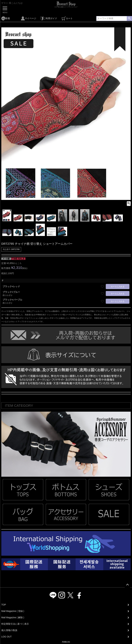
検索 (129, 19)
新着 (6, 18)
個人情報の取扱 (9, 630)
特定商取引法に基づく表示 (15, 624)
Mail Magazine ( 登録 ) (13, 611)
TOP (4, 605)
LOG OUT (6, 637)
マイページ (29, 18)
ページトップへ (127, 585)
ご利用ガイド (49, 18)
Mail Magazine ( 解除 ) (13, 617)
